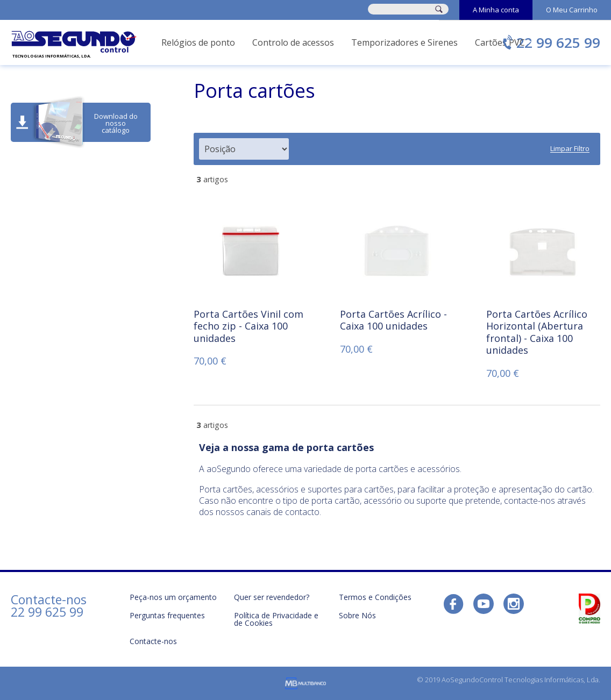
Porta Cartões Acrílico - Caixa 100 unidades (393, 320)
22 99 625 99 (558, 42)
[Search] (439, 9)
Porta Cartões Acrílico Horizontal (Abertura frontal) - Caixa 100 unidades (537, 332)
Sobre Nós (357, 615)
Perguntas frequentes (167, 615)
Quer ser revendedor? (272, 597)
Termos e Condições (375, 597)
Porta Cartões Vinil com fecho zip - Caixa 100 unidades (248, 326)
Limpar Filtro (570, 149)
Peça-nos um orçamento (173, 597)
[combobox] (396, 9)
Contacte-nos (153, 641)
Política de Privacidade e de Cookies (276, 619)
